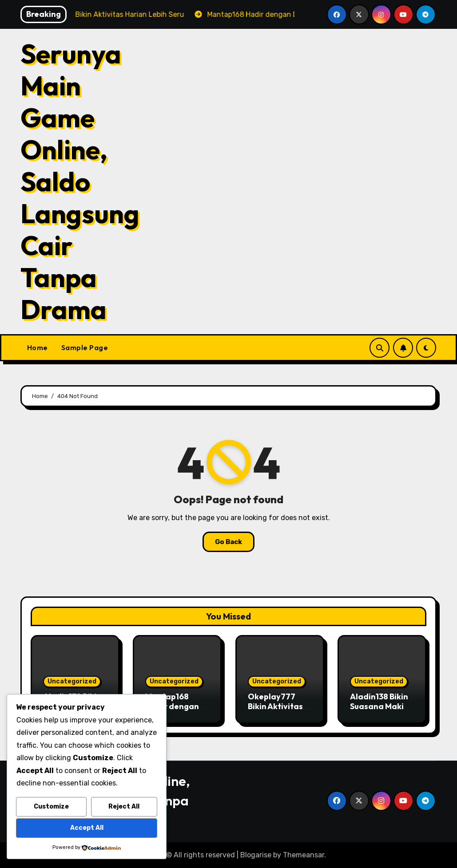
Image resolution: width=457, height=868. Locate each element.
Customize (51, 807)
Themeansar (304, 855)
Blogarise (256, 855)
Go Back (228, 542)
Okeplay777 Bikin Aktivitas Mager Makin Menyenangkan (278, 711)
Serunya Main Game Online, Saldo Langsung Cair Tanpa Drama (80, 181)
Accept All (87, 828)
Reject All (124, 807)
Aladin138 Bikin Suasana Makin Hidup (379, 706)
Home (38, 347)
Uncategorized (72, 681)
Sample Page (85, 347)
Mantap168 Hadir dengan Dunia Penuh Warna (172, 711)
